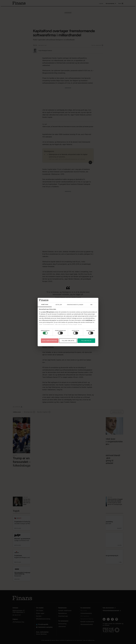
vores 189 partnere (48, 312)
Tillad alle (86, 341)
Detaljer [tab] (59, 305)
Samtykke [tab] (45, 305)
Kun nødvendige (50, 341)
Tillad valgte (68, 341)
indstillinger (89, 320)
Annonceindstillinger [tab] (75, 305)
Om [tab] (91, 305)
